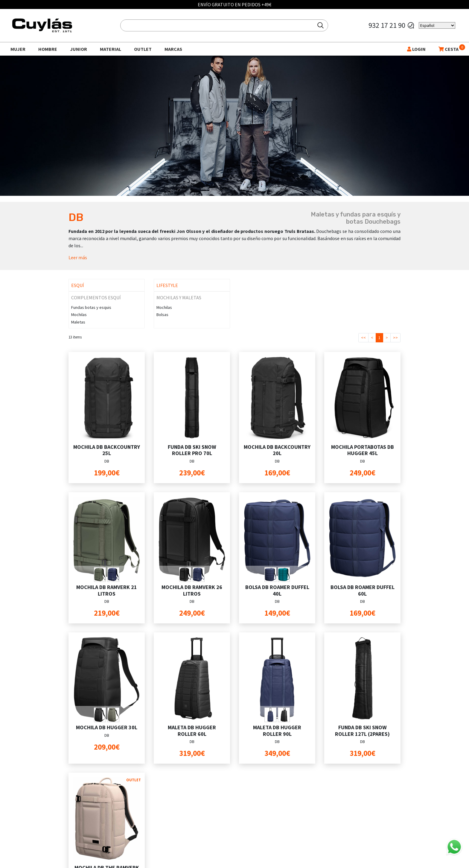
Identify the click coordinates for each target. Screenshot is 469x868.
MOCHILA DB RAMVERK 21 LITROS (107, 590)
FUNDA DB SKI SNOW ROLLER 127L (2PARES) (362, 731)
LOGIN (416, 49)
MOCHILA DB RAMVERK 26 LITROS (192, 590)
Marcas (173, 49)
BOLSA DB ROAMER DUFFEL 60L (363, 590)
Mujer (18, 49)
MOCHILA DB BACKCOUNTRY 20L (277, 450)
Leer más (78, 257)
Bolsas (162, 315)
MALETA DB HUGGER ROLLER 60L (192, 731)
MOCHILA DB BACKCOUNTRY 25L (107, 450)
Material (111, 49)
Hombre (48, 49)
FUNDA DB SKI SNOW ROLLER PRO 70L (192, 450)
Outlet (143, 49)
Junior (79, 49)
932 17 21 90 (387, 25)
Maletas (78, 322)
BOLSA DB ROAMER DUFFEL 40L (277, 590)
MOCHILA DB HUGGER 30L (107, 727)
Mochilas (79, 315)
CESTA (449, 49)
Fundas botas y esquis (91, 307)
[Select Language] (437, 25)
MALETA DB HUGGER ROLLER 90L (277, 731)
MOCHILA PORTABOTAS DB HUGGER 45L (363, 450)
